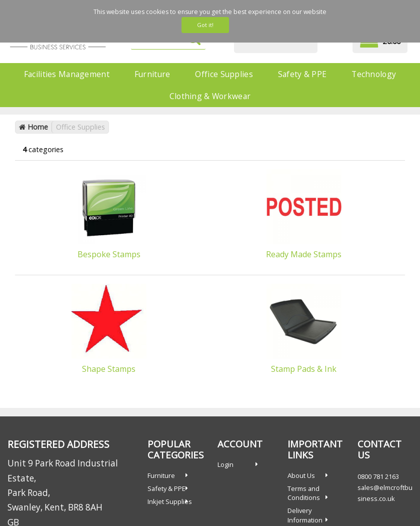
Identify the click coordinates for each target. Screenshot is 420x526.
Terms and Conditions (304, 493)
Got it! (205, 25)
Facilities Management (67, 74)
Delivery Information (305, 515)
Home (33, 127)
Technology (374, 74)
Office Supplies (224, 74)
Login (225, 464)
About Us (301, 475)
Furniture (152, 74)
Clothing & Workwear (210, 96)
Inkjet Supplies (170, 501)
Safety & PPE (302, 74)
